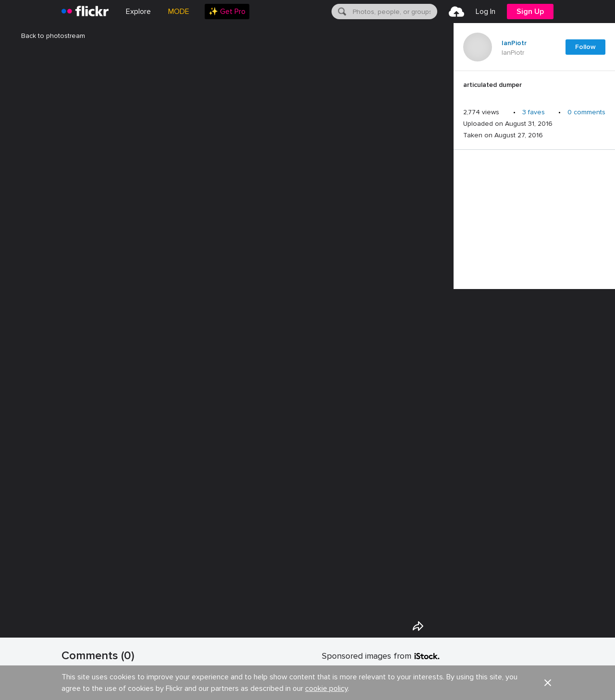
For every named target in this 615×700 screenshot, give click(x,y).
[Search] (341, 12)
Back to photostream (47, 36)
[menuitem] (227, 12)
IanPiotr (514, 43)
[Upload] (456, 12)
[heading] (85, 12)
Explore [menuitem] (138, 12)
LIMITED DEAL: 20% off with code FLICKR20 (395, 676)
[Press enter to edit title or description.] (534, 87)
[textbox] (394, 12)
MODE (179, 12)
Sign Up (530, 12)
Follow (585, 47)
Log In (486, 12)
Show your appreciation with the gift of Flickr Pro (168, 683)
